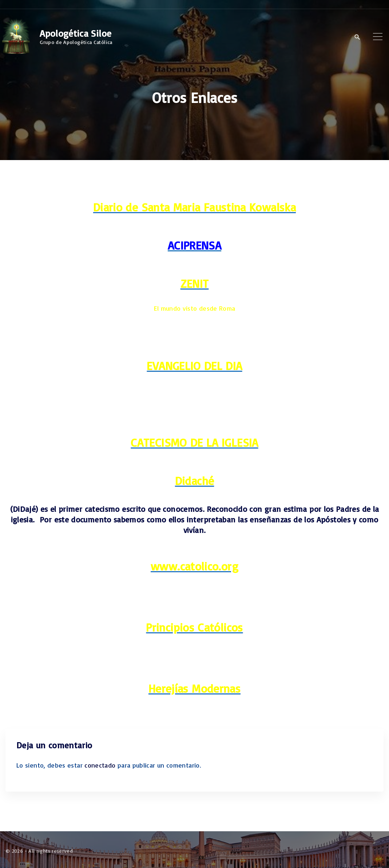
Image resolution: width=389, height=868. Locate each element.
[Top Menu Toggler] (378, 37)
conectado (100, 765)
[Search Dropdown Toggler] (357, 37)
